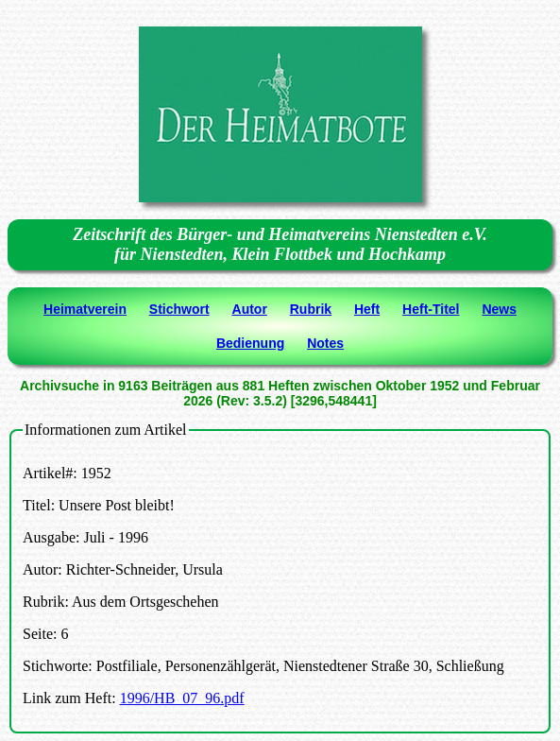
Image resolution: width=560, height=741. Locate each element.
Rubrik (311, 309)
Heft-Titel (431, 309)
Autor (250, 309)
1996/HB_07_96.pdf (182, 698)
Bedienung (250, 343)
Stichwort (179, 309)
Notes (325, 343)
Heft (367, 309)
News (499, 309)
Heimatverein (85, 309)
